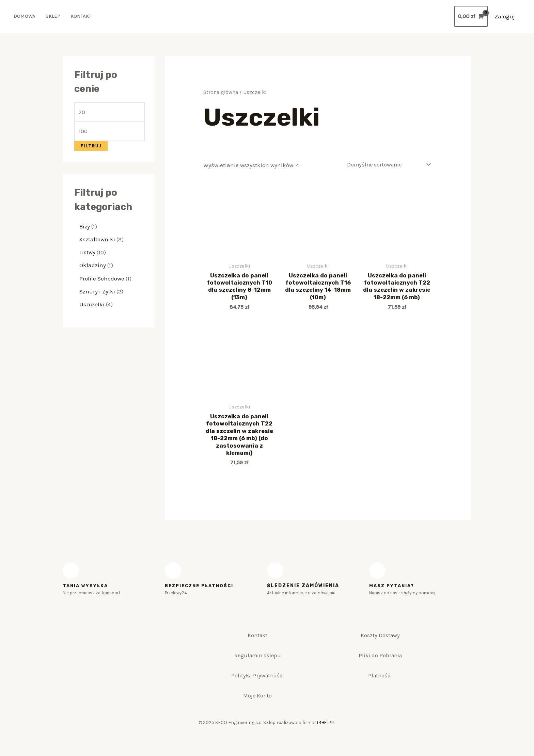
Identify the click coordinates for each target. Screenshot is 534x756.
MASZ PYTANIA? (393, 590)
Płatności (380, 689)
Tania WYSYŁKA (86, 590)
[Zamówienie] (386, 166)
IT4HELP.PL (326, 742)
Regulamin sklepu (257, 665)
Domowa (25, 17)
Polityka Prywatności (257, 689)
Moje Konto (258, 713)
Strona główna (221, 93)
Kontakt (82, 17)
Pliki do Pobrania (380, 665)
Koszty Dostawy (380, 641)
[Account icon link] (505, 17)
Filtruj (91, 148)
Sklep (54, 17)
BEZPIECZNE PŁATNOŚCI (201, 590)
